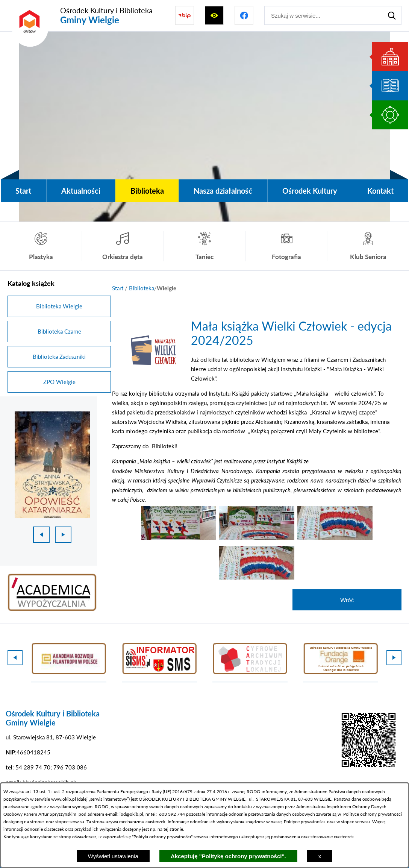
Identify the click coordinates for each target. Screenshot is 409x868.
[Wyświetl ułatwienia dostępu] (214, 15)
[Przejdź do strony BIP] (185, 15)
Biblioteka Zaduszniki (59, 357)
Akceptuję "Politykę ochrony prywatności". (228, 856)
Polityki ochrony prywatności (162, 837)
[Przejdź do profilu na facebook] (244, 15)
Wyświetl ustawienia (113, 856)
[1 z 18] (52, 465)
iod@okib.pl (131, 814)
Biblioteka (142, 288)
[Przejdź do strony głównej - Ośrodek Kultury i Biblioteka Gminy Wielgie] (80, 16)
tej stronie (173, 829)
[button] (151, 376)
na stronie (34, 822)
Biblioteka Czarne (59, 331)
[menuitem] (23, 191)
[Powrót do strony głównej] (118, 288)
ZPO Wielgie (59, 382)
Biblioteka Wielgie (59, 306)
